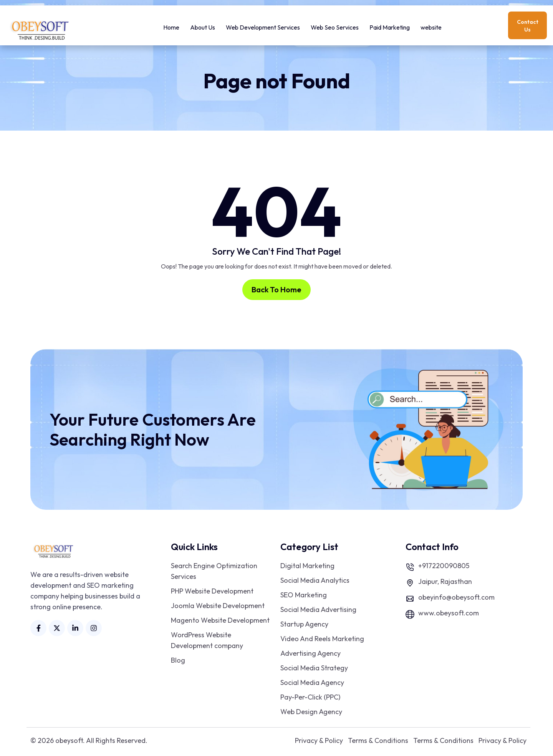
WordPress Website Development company (207, 640)
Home (171, 26)
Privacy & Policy (319, 740)
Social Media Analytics (315, 580)
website (431, 26)
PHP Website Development (212, 591)
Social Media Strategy (314, 668)
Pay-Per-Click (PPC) (310, 697)
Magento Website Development (220, 620)
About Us (203, 26)
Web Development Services (263, 26)
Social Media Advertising (318, 609)
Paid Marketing (390, 26)
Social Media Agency (312, 682)
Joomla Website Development (218, 606)
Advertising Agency (310, 653)
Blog (178, 660)
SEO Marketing (304, 595)
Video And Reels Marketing (322, 639)
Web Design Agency (311, 712)
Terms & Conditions (378, 740)
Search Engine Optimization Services (214, 571)
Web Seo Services (335, 26)
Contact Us (528, 26)
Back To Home (276, 289)
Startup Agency (304, 624)
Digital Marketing (307, 566)
